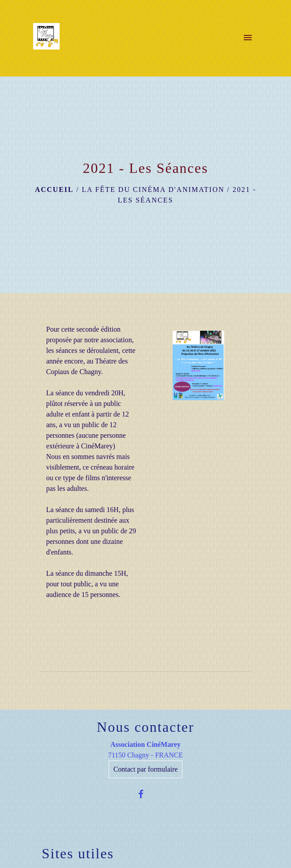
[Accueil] (46, 38)
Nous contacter (145, 727)
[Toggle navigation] (248, 38)
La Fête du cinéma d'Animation (153, 189)
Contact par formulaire (146, 769)
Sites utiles (78, 853)
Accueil (54, 189)
